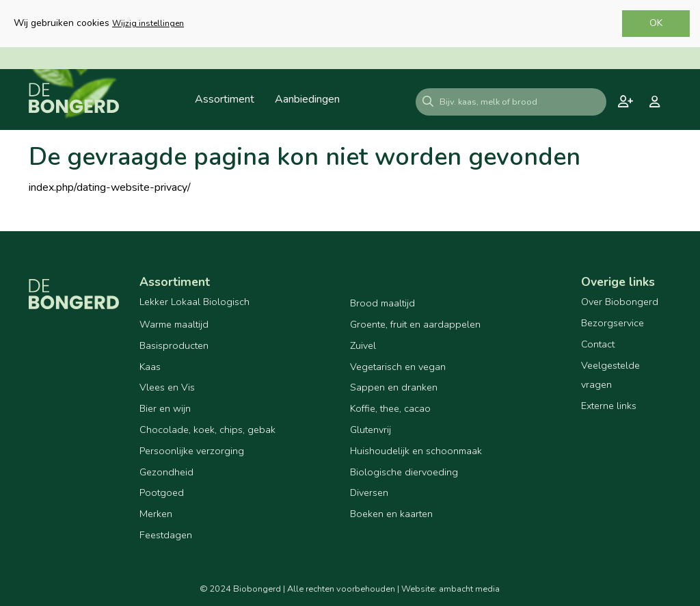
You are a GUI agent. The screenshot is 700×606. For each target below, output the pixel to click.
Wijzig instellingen (148, 23)
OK (656, 23)
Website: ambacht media (450, 589)
